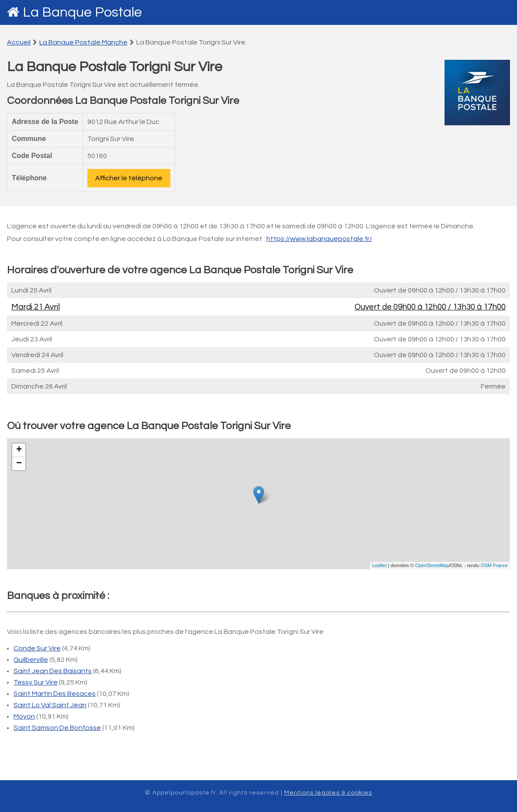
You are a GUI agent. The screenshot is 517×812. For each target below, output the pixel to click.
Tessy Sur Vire (36, 682)
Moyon (24, 716)
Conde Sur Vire (37, 648)
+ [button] (19, 450)
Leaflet (379, 565)
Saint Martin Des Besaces (55, 694)
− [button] (19, 464)
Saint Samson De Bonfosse (57, 728)
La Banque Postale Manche (83, 42)
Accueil (19, 42)
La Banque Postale (82, 12)
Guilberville (31, 660)
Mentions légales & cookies (328, 793)
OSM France (494, 565)
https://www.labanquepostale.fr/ (319, 239)
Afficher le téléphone (129, 178)
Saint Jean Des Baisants (53, 671)
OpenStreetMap (432, 565)
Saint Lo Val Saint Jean (50, 705)
